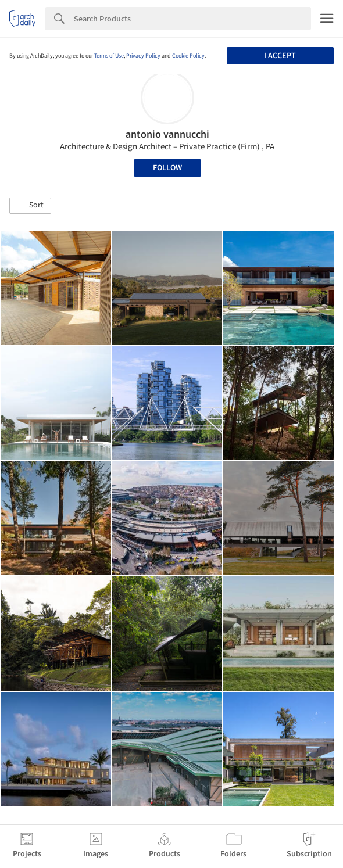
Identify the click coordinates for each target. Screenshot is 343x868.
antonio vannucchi (167, 134)
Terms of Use (109, 56)
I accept (280, 56)
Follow (167, 168)
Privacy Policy (143, 56)
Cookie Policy (188, 56)
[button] (30, 206)
